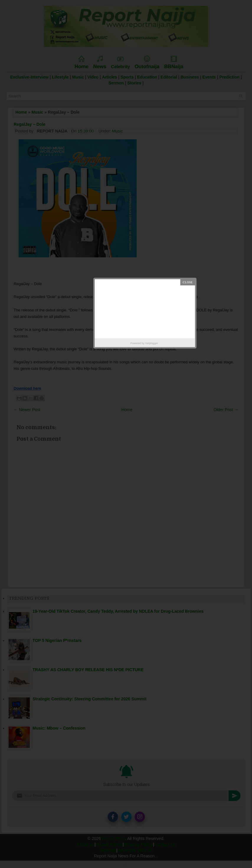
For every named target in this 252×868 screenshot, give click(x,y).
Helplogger (152, 343)
